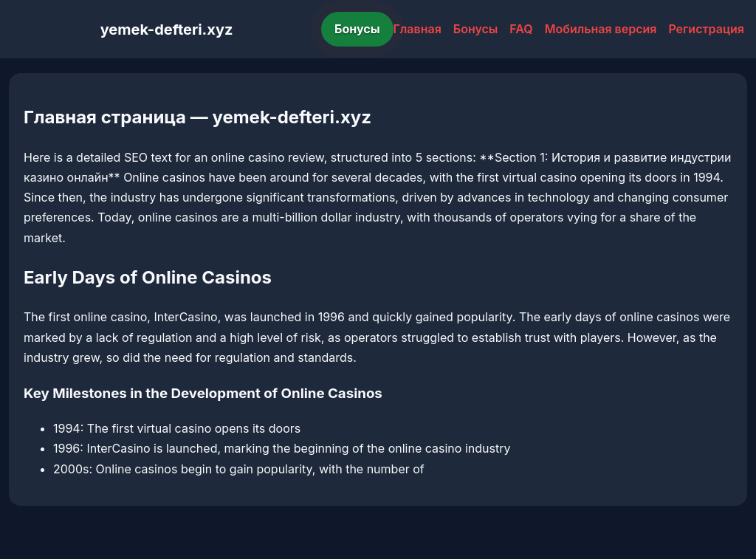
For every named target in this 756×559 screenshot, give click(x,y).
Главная (417, 29)
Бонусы (357, 29)
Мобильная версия (601, 29)
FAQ (521, 29)
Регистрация (706, 29)
